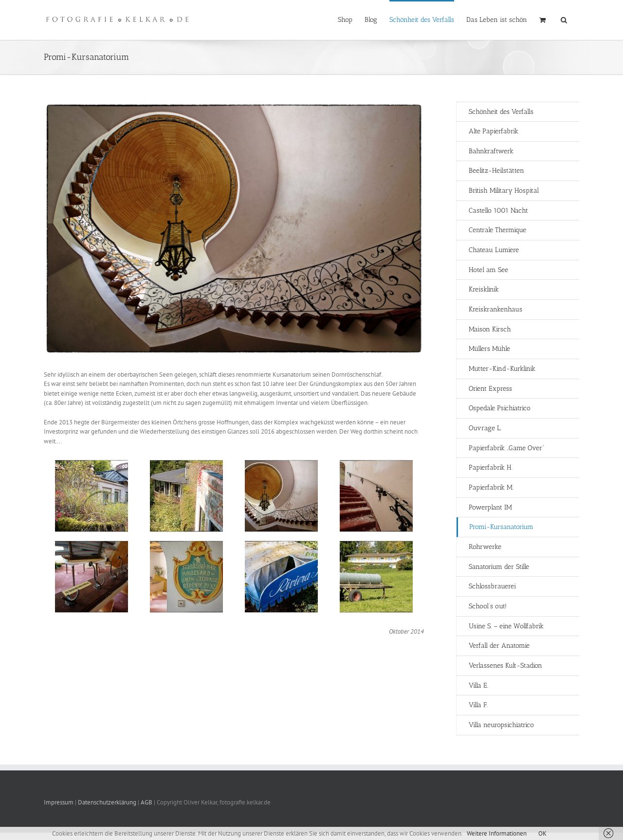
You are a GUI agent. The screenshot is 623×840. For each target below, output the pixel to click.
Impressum (59, 802)
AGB (147, 802)
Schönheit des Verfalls (501, 112)
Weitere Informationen (497, 833)
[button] (564, 19)
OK (542, 833)
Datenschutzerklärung (107, 802)
